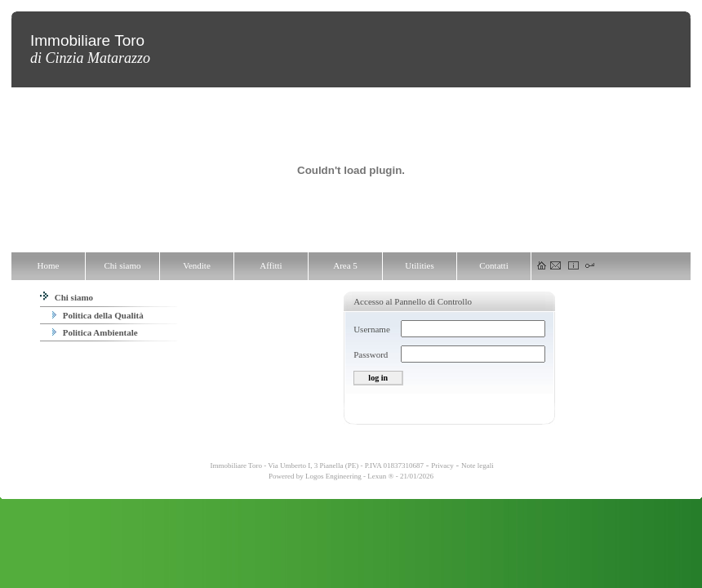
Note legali (478, 465)
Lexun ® (380, 476)
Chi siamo (67, 297)
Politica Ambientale (95, 332)
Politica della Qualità (98, 315)
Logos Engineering (333, 476)
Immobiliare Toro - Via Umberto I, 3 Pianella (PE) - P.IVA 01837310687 (316, 465)
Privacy (442, 465)
